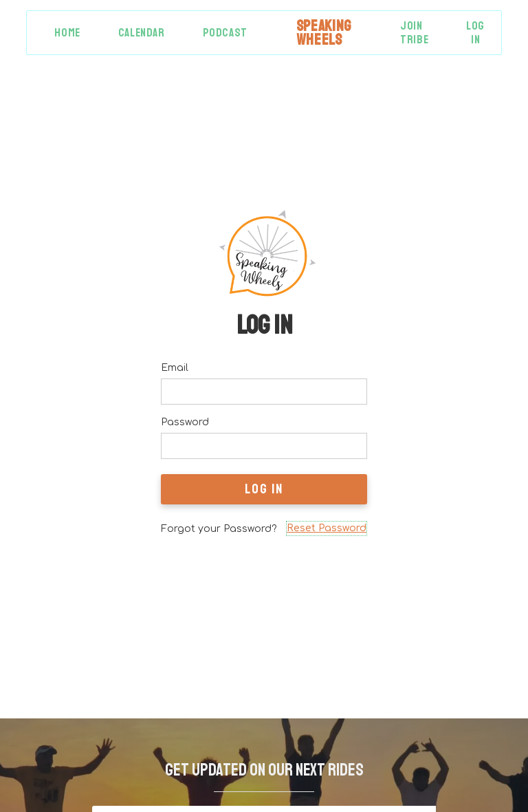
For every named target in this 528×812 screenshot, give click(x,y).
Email (175, 368)
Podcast (225, 33)
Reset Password (327, 528)
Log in (475, 33)
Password (185, 422)
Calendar (142, 33)
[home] (324, 33)
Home (67, 33)
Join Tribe (414, 33)
